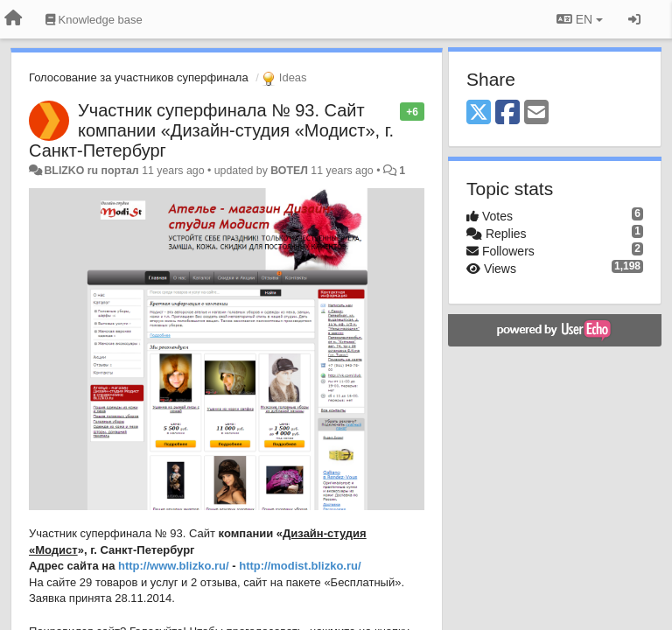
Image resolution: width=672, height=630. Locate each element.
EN (580, 19)
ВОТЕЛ (289, 171)
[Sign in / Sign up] (634, 19)
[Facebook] (507, 113)
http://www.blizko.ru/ (174, 566)
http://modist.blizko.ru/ (300, 566)
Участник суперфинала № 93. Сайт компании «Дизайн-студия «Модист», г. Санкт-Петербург (211, 130)
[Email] (536, 113)
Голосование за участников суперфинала (139, 77)
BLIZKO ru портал (91, 171)
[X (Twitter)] (479, 113)
